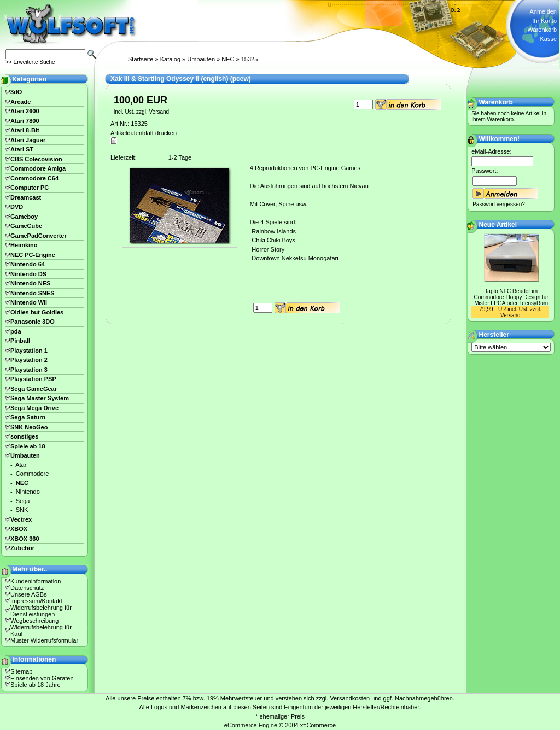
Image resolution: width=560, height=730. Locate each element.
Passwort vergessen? (499, 204)
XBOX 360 (25, 539)
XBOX (19, 529)
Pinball (20, 341)
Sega (23, 501)
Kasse (548, 39)
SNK (22, 510)
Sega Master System (40, 398)
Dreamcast (26, 197)
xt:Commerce (318, 725)
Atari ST (22, 149)
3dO (16, 92)
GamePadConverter (39, 236)
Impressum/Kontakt (36, 601)
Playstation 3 (29, 370)
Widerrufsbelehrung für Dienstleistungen (41, 611)
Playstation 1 (29, 351)
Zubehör (22, 548)
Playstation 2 (29, 360)
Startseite (141, 59)
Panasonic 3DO (33, 322)
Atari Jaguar (28, 140)
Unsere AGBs (29, 594)
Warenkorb (542, 30)
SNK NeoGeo (29, 427)
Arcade (21, 102)
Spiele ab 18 (28, 446)
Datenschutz (27, 588)
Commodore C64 (34, 178)
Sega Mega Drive (34, 408)
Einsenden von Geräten (42, 678)
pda (16, 331)
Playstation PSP (33, 379)
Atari (22, 465)
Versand (159, 112)
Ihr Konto (544, 21)
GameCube (26, 226)
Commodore (33, 474)
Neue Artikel (498, 225)
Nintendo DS (28, 274)
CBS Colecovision (36, 159)
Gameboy (24, 217)
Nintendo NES (30, 283)
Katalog (170, 59)
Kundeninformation (36, 581)
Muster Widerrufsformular (44, 640)
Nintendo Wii (29, 302)
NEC (228, 59)
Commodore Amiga (38, 168)
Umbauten (201, 59)
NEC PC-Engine (33, 255)
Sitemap (21, 671)
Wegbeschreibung (34, 621)
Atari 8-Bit (25, 130)
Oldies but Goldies (37, 312)
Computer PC (30, 188)
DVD (17, 207)
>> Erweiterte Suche (30, 62)
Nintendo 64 (28, 264)
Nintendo (28, 492)
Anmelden (543, 11)
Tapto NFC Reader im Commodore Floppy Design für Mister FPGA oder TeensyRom (511, 297)
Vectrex (21, 519)
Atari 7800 (25, 121)
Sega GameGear (34, 389)
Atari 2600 (25, 111)
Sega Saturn (28, 417)
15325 (250, 59)
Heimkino (24, 245)
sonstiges (24, 436)
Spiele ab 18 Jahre (36, 685)
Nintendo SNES (33, 293)
